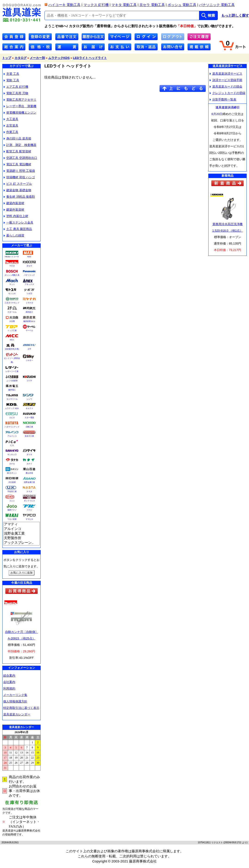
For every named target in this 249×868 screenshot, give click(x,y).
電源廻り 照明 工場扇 (19, 171)
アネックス (29, 284)
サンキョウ (12, 455)
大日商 (12, 321)
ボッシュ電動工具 (12, 275)
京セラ (29, 266)
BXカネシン (12, 473)
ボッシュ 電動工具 (182, 5)
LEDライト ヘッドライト (90, 58)
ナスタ (29, 491)
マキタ (12, 266)
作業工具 (11, 132)
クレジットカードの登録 (227, 93)
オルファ (29, 408)
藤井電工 (12, 390)
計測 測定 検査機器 (20, 145)
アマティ (22, 524)
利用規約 (9, 688)
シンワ (29, 399)
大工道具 (11, 119)
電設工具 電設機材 (17, 164)
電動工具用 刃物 (16, 93)
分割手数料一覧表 (223, 99)
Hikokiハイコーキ (12, 257)
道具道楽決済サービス (226, 74)
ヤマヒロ (29, 519)
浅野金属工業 (29, 482)
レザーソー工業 (12, 371)
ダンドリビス (29, 501)
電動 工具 (11, 80)
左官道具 (11, 126)
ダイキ (29, 455)
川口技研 (12, 482)
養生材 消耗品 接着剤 (19, 197)
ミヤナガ (29, 303)
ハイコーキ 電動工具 (64, 5)
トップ (7, 58)
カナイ (29, 464)
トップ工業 (12, 331)
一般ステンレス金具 (18, 222)
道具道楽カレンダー (17, 714)
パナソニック (29, 275)
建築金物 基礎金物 (17, 190)
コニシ (12, 501)
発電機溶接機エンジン (20, 113)
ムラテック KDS (12, 408)
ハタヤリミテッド (12, 427)
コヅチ (29, 381)
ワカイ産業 (12, 519)
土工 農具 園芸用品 (18, 229)
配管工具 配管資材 (17, 151)
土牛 (29, 349)
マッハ (12, 284)
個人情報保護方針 (15, 701)
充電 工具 (11, 74)
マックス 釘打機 (96, 5)
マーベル (29, 331)
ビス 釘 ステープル (18, 184)
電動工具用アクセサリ (20, 100)
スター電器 (29, 418)
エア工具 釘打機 (16, 87)
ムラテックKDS (59, 58)
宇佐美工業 (12, 491)
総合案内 (9, 676)
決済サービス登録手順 (226, 80)
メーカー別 (37, 58)
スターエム (12, 312)
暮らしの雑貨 (14, 235)
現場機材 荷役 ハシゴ (19, 177)
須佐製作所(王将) (12, 349)
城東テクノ (12, 510)
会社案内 (9, 682)
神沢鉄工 (29, 312)
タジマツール (12, 399)
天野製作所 (22, 538)
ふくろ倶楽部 (12, 381)
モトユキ (12, 294)
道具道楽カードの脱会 (226, 86)
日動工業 (29, 427)
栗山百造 (29, 473)
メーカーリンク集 (15, 695)
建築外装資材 (14, 210)
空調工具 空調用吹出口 (20, 158)
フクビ (29, 510)
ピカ (12, 445)
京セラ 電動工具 (152, 5)
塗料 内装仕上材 (16, 216)
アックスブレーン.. (22, 543)
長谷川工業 (29, 436)
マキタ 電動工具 (124, 5)
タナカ (12, 464)
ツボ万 (29, 294)
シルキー (29, 360)
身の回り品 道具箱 (17, 138)
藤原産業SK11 (29, 321)
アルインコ (12, 436)
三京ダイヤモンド (12, 303)
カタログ (21, 58)
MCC (12, 340)
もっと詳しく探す (235, 15)
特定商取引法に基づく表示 (21, 708)
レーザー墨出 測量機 (20, 106)
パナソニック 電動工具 (217, 5)
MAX (29, 257)
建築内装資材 (14, 203)
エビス (12, 418)
